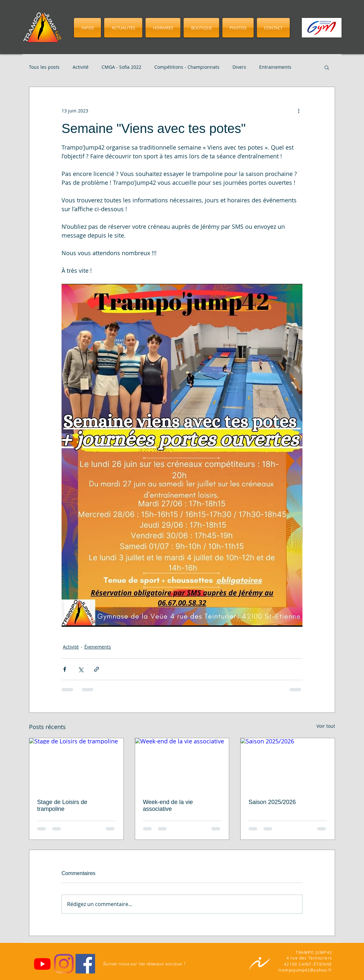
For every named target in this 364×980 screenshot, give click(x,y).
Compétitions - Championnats (187, 67)
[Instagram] (64, 964)
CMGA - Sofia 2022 (121, 67)
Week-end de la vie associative (168, 805)
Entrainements (275, 67)
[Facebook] (85, 964)
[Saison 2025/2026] (288, 765)
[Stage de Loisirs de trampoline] (76, 765)
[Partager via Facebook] (65, 669)
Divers (239, 67)
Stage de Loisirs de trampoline (62, 805)
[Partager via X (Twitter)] (81, 669)
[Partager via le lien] (97, 669)
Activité (81, 67)
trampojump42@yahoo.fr (305, 970)
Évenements (98, 647)
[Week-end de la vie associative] (182, 765)
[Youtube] (42, 964)
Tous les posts (44, 67)
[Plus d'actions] (299, 110)
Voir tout (326, 726)
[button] (327, 67)
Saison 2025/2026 (272, 802)
